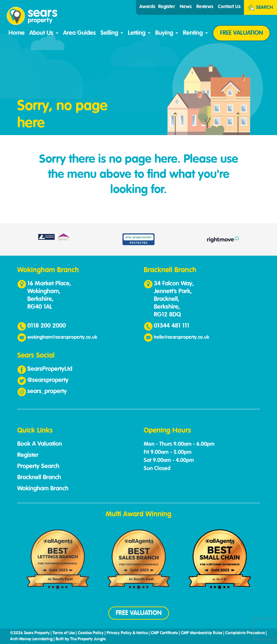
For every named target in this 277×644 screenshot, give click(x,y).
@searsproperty (48, 380)
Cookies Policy (91, 633)
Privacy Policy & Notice (127, 633)
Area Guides (79, 33)
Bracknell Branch (39, 478)
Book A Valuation (40, 444)
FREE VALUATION (241, 33)
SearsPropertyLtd (50, 369)
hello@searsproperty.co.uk (182, 337)
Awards (147, 7)
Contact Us (229, 7)
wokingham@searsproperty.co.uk (62, 337)
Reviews (205, 7)
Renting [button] (195, 33)
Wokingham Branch (43, 489)
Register (167, 7)
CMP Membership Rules (202, 633)
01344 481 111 (172, 326)
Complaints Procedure (245, 633)
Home (17, 33)
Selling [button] (112, 33)
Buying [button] (167, 33)
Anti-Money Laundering (31, 639)
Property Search (38, 466)
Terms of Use (64, 633)
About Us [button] (44, 33)
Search (260, 8)
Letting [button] (139, 33)
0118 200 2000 (47, 326)
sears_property (47, 391)
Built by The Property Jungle (81, 639)
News (186, 7)
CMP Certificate (164, 633)
